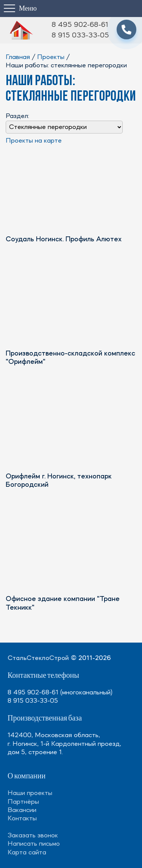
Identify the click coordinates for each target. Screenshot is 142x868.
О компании (27, 776)
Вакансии (22, 810)
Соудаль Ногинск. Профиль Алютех (64, 240)
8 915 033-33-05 (80, 36)
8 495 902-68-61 (80, 25)
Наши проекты (30, 793)
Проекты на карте (34, 141)
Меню (28, 8)
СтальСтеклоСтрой (38, 658)
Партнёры (23, 802)
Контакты (22, 818)
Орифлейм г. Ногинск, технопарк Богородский (59, 481)
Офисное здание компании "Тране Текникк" (63, 603)
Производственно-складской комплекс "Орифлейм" (70, 358)
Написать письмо (34, 844)
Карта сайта (27, 852)
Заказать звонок (33, 835)
